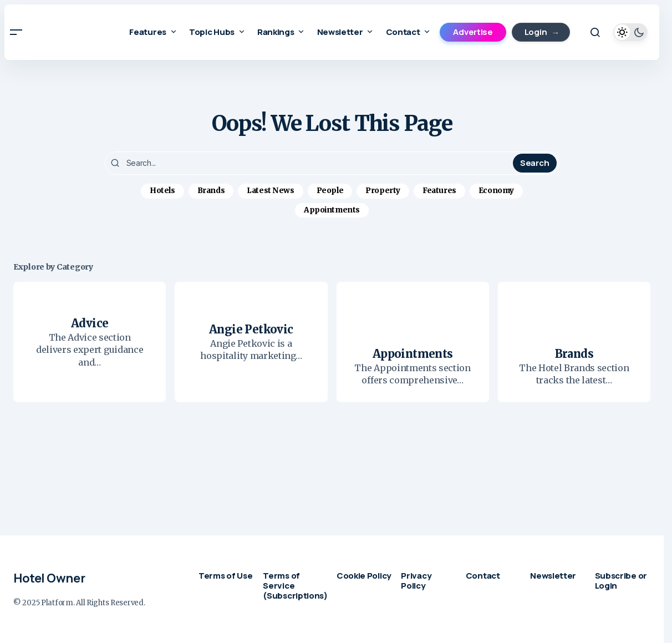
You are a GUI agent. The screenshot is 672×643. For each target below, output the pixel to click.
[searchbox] (310, 163)
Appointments (332, 210)
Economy (496, 191)
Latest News (271, 191)
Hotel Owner (49, 578)
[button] (16, 32)
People (330, 191)
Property (383, 191)
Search (534, 163)
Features (439, 191)
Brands (211, 191)
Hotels (162, 191)
